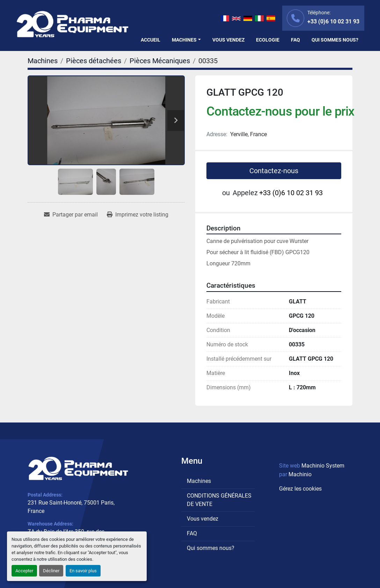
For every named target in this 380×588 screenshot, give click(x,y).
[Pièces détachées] (94, 61)
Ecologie (268, 40)
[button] (186, 40)
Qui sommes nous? (335, 40)
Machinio (300, 474)
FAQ (295, 40)
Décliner (51, 571)
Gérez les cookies (300, 489)
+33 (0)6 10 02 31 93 (333, 21)
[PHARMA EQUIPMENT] (78, 468)
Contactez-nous (274, 171)
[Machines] (43, 61)
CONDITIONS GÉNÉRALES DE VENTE (219, 500)
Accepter (24, 571)
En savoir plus (83, 571)
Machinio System (323, 466)
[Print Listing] (138, 215)
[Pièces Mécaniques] (160, 61)
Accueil (151, 40)
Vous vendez (228, 40)
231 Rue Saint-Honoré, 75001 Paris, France (71, 507)
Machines (184, 40)
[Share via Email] (71, 215)
